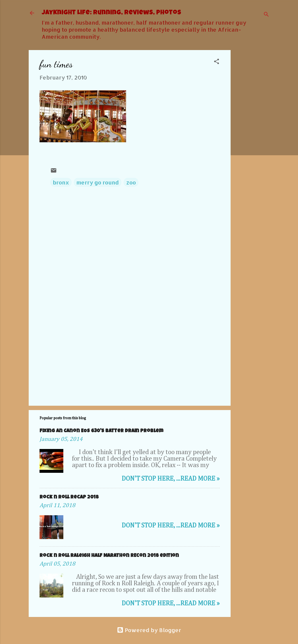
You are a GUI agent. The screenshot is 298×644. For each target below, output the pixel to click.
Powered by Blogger (149, 630)
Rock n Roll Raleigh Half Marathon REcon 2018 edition (109, 556)
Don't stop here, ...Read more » (171, 479)
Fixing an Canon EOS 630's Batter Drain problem (101, 431)
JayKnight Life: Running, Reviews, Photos (111, 13)
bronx (61, 182)
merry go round (98, 182)
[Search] (266, 15)
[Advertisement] (252, 131)
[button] (217, 62)
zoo (131, 182)
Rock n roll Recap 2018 (69, 497)
